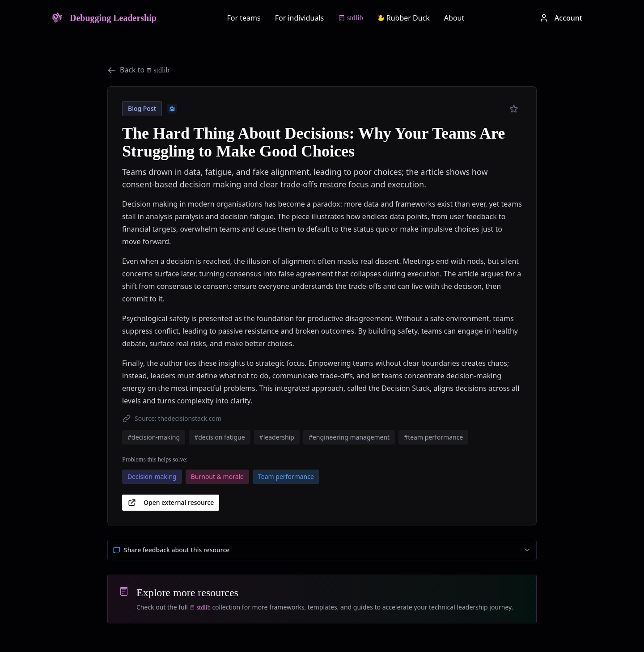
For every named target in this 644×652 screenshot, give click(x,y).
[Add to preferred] (514, 109)
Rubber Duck (404, 18)
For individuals (300, 18)
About (454, 18)
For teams (244, 18)
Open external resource (171, 503)
